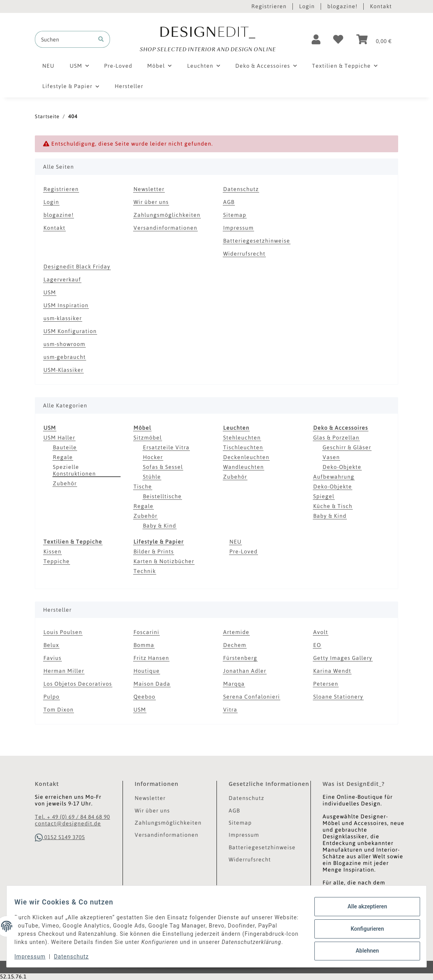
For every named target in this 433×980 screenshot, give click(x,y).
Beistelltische (162, 496)
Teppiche (57, 561)
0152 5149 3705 (60, 837)
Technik (145, 571)
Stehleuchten (242, 438)
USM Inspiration (66, 305)
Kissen (52, 551)
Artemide (236, 632)
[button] (316, 40)
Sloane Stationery (338, 697)
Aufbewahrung (334, 477)
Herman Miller (64, 671)
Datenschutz (241, 189)
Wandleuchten (244, 467)
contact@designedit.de (68, 823)
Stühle (152, 477)
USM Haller (59, 438)
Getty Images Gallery (343, 658)
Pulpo (51, 697)
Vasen (331, 457)
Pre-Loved (244, 551)
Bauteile (65, 447)
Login (307, 6)
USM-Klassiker (63, 370)
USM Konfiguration (70, 331)
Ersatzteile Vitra (166, 447)
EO (317, 645)
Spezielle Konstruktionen (74, 470)
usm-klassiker (63, 318)
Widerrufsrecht (244, 254)
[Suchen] (64, 39)
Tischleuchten (243, 447)
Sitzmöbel (148, 438)
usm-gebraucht (65, 357)
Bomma (144, 645)
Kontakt (381, 6)
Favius (52, 658)
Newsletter (149, 189)
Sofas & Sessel (163, 467)
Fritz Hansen (151, 658)
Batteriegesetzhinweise (257, 241)
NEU (235, 542)
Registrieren (269, 6)
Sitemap (235, 215)
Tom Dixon (59, 710)
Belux (51, 645)
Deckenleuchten (246, 457)
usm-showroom (64, 344)
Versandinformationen (165, 228)
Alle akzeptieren (362, 904)
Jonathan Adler (245, 671)
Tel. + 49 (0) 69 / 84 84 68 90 (72, 817)
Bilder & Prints (154, 551)
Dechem (235, 645)
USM (50, 292)
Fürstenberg (240, 658)
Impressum (238, 228)
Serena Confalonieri (252, 697)
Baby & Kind (160, 526)
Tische (143, 486)
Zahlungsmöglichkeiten (167, 215)
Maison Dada (152, 684)
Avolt (321, 632)
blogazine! (342, 6)
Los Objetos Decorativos (78, 684)
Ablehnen (362, 945)
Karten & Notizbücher (164, 561)
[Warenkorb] (374, 40)
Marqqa (234, 684)
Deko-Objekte (342, 467)
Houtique (147, 671)
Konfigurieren (362, 924)
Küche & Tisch (333, 506)
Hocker (153, 457)
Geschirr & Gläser (347, 447)
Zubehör (65, 483)
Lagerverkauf (62, 279)
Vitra (230, 710)
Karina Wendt (332, 671)
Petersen (326, 684)
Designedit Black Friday (77, 267)
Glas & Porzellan (336, 438)
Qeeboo (144, 697)
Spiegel (324, 496)
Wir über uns (151, 202)
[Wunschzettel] (338, 40)
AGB (229, 202)
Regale (63, 457)
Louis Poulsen (63, 632)
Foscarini (146, 632)
